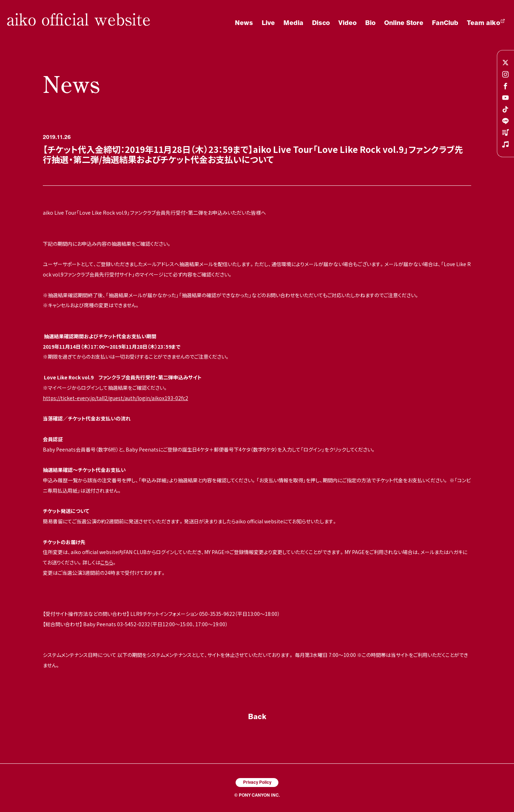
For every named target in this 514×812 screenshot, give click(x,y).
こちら (107, 562)
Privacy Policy (257, 782)
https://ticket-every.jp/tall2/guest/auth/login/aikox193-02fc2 (115, 398)
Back (257, 716)
